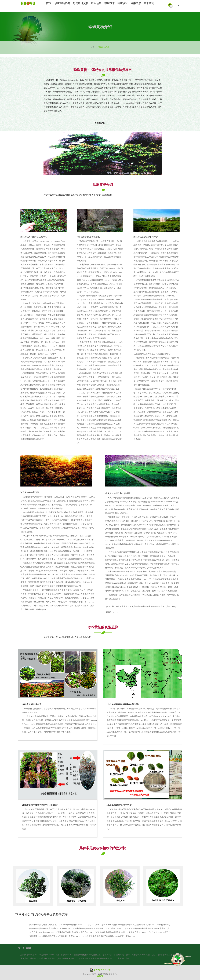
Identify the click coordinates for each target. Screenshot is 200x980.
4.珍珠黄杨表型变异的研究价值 (119, 805)
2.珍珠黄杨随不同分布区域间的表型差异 (123, 704)
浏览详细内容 (100, 123)
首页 (94, 47)
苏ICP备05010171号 (100, 970)
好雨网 (100, 976)
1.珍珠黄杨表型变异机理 (32, 704)
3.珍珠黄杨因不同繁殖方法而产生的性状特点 (40, 805)
